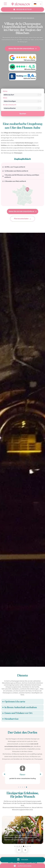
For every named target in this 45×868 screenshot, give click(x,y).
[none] (37, 4)
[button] (5, 774)
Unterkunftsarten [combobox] (10, 108)
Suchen (23, 114)
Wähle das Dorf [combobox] (9, 95)
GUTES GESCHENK (25, 866)
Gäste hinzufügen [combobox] (10, 101)
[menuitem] (37, 4)
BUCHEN (25, 860)
